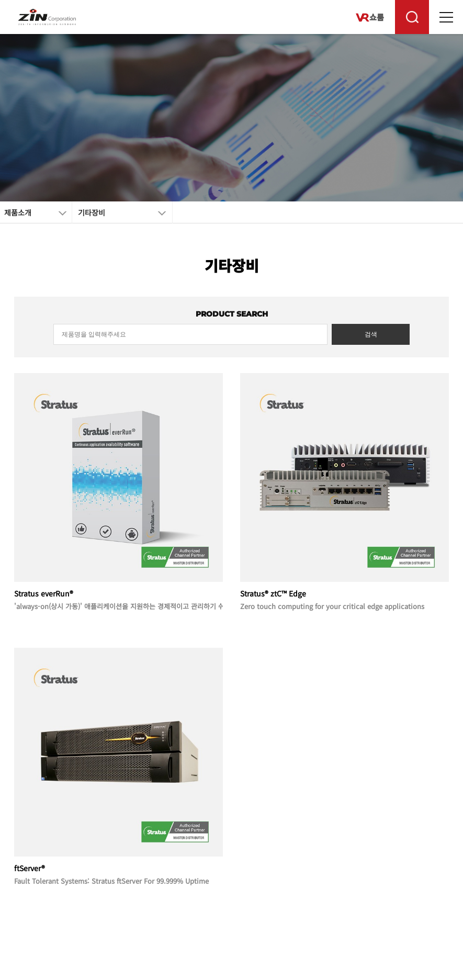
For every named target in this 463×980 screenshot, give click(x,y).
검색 (371, 334)
